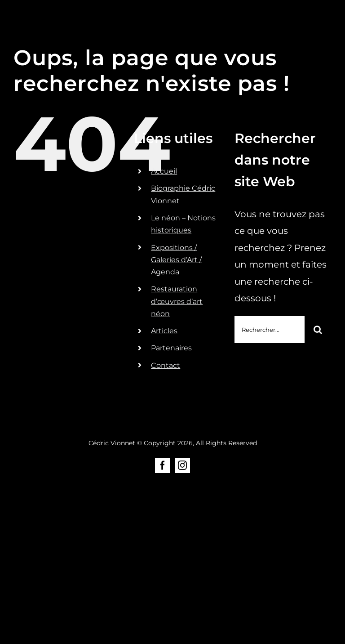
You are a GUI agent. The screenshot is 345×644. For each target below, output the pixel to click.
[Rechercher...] (270, 330)
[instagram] (182, 465)
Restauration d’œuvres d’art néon (177, 301)
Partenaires (171, 348)
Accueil (164, 171)
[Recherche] (318, 330)
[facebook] (163, 465)
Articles (164, 331)
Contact (166, 365)
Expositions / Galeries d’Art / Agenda (176, 260)
